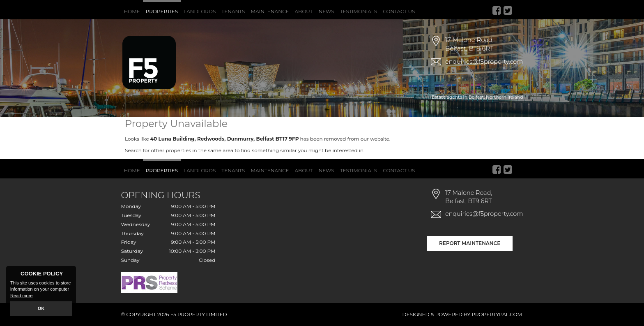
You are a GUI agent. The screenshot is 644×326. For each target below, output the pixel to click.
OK (41, 308)
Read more (21, 296)
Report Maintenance (470, 243)
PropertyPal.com (497, 314)
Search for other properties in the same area (179, 150)
